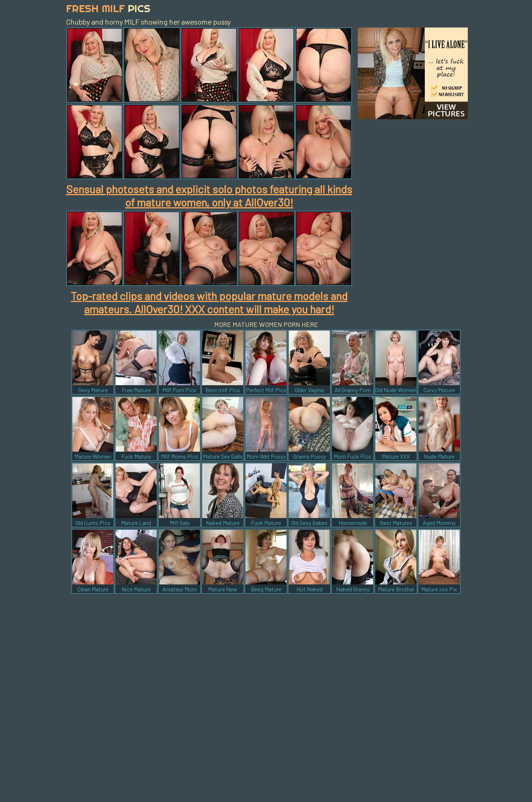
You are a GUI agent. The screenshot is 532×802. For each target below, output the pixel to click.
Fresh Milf (108, 8)
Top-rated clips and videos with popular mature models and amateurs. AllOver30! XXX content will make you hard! (209, 302)
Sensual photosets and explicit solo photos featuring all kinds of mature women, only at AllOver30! (209, 196)
